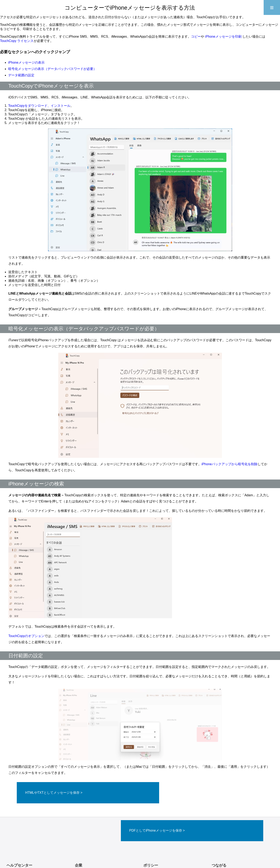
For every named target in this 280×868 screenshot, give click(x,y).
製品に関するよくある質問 (25, 837)
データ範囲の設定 (21, 75)
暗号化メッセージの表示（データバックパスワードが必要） (52, 69)
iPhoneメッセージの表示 (26, 62)
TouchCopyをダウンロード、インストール (39, 106)
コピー (196, 37)
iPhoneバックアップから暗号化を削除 (229, 464)
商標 (146, 846)
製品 (78, 846)
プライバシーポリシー (159, 841)
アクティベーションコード (25, 841)
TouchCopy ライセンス (17, 41)
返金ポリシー (153, 837)
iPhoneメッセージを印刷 (224, 37)
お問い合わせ (84, 837)
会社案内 (81, 841)
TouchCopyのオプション (26, 636)
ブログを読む (16, 846)
